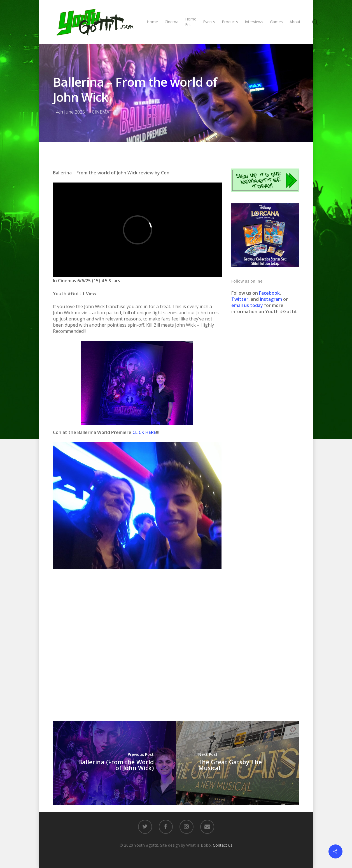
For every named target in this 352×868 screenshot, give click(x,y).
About (295, 22)
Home (152, 22)
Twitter (240, 299)
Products (230, 22)
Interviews (254, 22)
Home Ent (191, 22)
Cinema (172, 22)
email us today (247, 305)
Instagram (271, 299)
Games (276, 22)
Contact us (223, 845)
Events (209, 22)
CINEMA (101, 112)
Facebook (269, 293)
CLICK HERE (144, 432)
